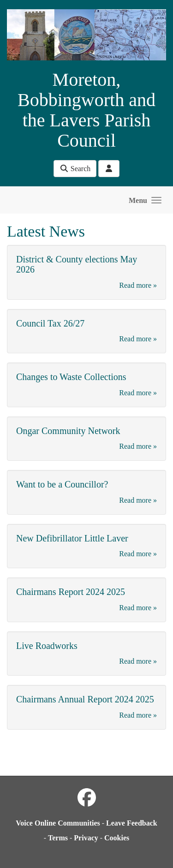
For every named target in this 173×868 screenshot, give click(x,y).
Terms (58, 838)
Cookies (117, 838)
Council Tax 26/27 (50, 323)
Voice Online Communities (58, 823)
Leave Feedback (132, 823)
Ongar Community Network (68, 431)
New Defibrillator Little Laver (72, 538)
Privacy (86, 838)
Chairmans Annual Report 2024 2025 (85, 699)
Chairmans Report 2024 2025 (71, 592)
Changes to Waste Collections (71, 377)
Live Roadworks (47, 646)
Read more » (138, 285)
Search (75, 169)
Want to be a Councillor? (62, 484)
